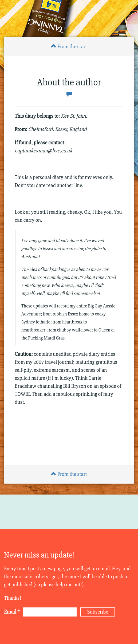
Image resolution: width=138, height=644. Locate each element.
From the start (69, 47)
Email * (12, 612)
